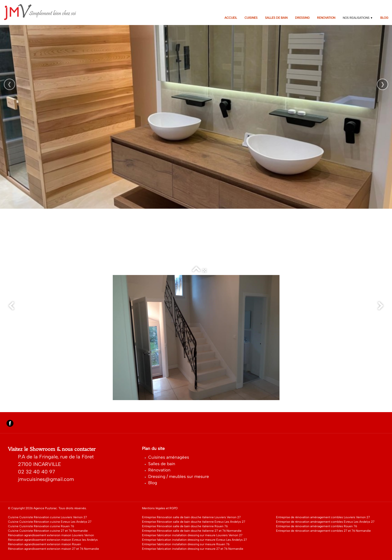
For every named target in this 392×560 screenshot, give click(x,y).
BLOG (384, 18)
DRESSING (302, 18)
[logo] (43, 12)
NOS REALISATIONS (358, 18)
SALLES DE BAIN (276, 18)
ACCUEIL (231, 18)
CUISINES (251, 18)
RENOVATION (326, 18)
